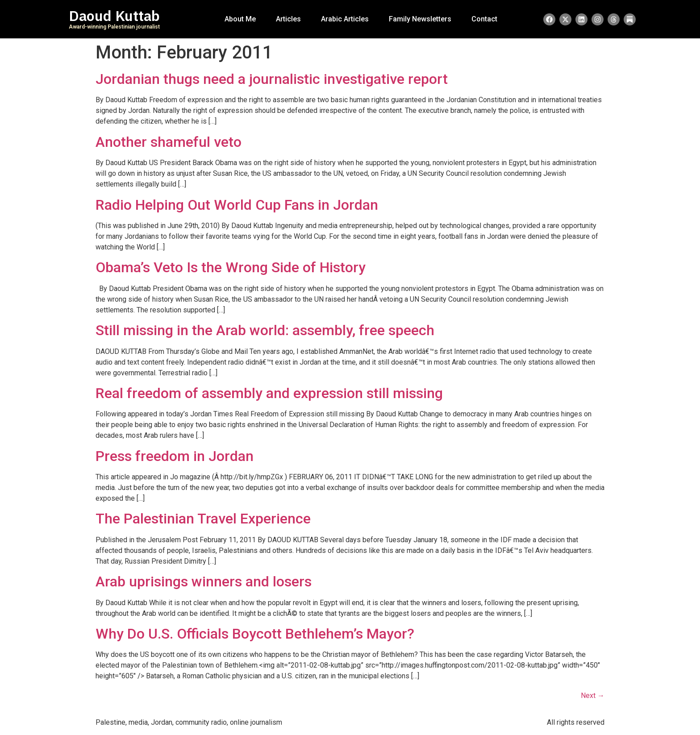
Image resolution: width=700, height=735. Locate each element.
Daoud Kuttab (114, 16)
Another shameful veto (169, 142)
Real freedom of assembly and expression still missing (269, 393)
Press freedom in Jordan (175, 456)
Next (593, 696)
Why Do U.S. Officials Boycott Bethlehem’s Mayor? (255, 634)
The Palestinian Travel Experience (203, 519)
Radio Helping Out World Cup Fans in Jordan (237, 205)
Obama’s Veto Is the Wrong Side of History (231, 267)
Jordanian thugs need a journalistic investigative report (272, 79)
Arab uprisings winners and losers (204, 581)
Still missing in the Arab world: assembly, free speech (265, 330)
